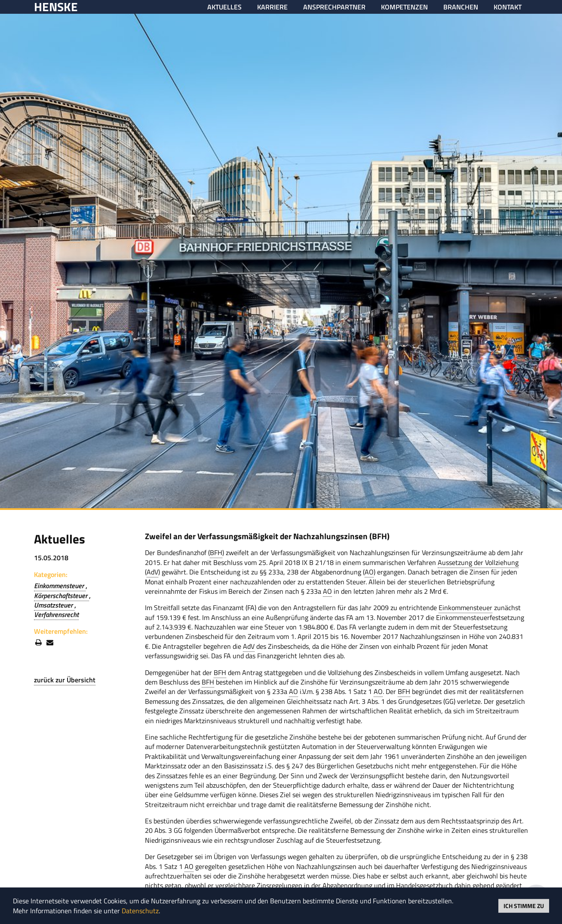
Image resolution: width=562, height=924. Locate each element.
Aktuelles (224, 7)
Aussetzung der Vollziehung (478, 562)
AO (369, 572)
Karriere (272, 7)
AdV (152, 572)
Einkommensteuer (60, 586)
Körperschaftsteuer (61, 596)
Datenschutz (140, 911)
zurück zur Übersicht (65, 680)
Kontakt (508, 7)
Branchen (461, 7)
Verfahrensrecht (56, 614)
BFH (216, 553)
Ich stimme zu (524, 905)
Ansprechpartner (334, 7)
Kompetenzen (404, 7)
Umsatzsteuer (54, 605)
